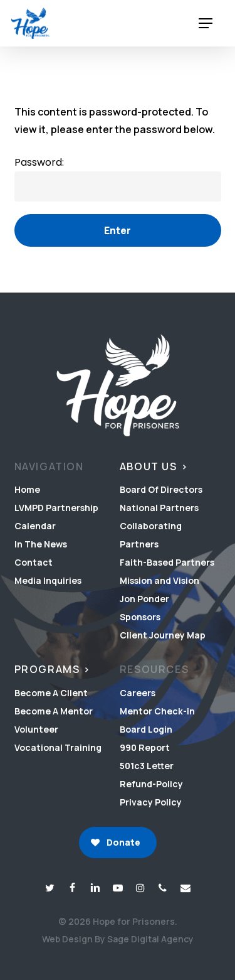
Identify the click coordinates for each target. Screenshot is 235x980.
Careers (138, 693)
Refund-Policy (151, 784)
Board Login (146, 729)
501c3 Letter (147, 766)
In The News (41, 544)
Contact (34, 562)
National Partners (159, 508)
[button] (206, 24)
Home (27, 489)
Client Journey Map (163, 635)
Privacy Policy (151, 802)
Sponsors (140, 617)
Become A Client (51, 693)
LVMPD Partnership (56, 508)
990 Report (145, 747)
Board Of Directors (161, 489)
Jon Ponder (144, 599)
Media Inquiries (48, 580)
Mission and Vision (159, 580)
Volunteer (36, 729)
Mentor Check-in (157, 711)
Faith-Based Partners (167, 562)
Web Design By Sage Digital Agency (118, 939)
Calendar (35, 526)
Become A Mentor (54, 711)
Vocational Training (58, 747)
